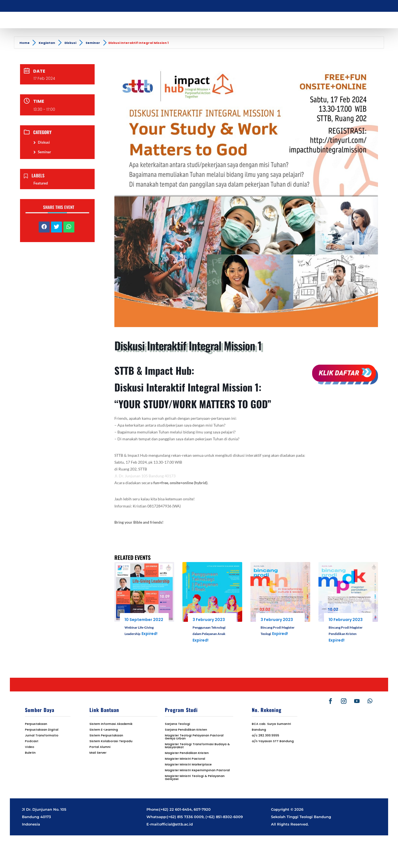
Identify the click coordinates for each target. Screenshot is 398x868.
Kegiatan (47, 43)
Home (25, 43)
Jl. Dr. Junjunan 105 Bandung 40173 (145, 476)
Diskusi (70, 43)
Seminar (93, 43)
